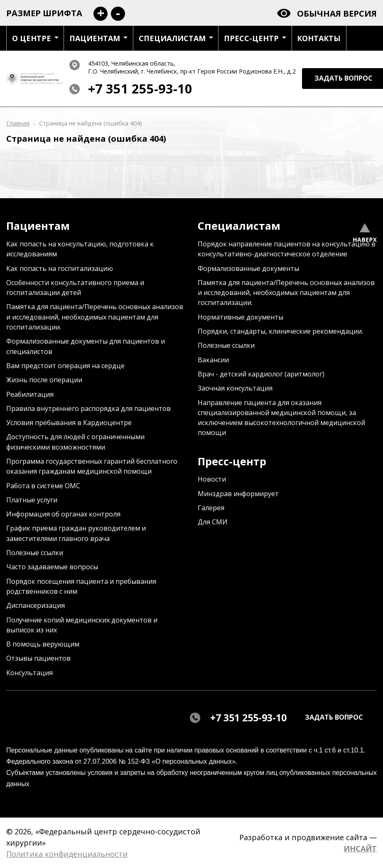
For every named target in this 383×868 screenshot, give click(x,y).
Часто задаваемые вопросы (52, 567)
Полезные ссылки (35, 553)
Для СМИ (213, 522)
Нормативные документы (241, 317)
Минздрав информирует (238, 494)
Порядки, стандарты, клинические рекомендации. (280, 331)
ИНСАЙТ (360, 848)
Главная (18, 123)
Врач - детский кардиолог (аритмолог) (261, 374)
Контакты (319, 38)
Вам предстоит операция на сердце (65, 366)
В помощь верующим (43, 644)
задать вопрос (334, 717)
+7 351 (140, 89)
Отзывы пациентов (38, 658)
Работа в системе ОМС (43, 486)
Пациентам (98, 38)
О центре (35, 38)
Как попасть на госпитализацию (60, 268)
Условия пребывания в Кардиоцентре (69, 423)
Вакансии (213, 360)
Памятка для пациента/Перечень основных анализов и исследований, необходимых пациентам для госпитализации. (95, 317)
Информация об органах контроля (63, 514)
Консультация (29, 673)
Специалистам (176, 38)
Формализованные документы (248, 268)
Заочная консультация (235, 388)
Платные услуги (32, 500)
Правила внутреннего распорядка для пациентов (88, 408)
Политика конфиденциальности (67, 854)
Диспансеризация (36, 605)
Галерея (211, 508)
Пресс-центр (255, 38)
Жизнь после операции (44, 380)
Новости (212, 479)
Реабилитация (30, 394)
